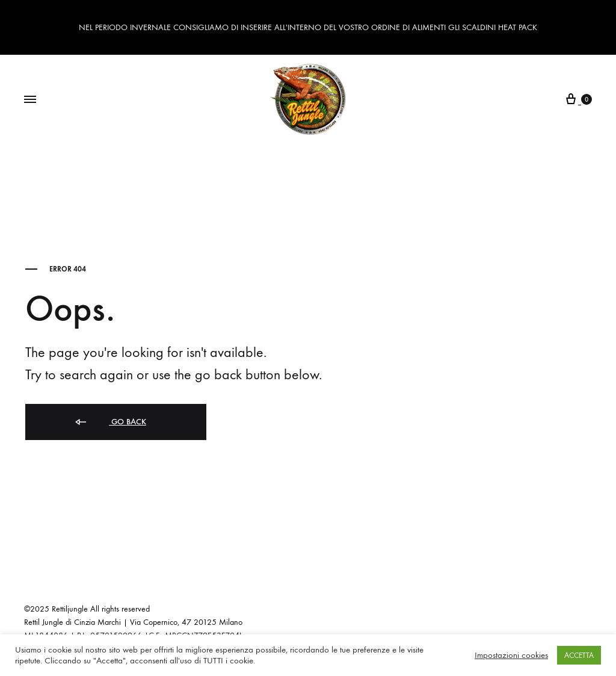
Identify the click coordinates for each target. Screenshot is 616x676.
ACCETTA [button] (579, 655)
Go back (110, 422)
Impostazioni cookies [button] (511, 655)
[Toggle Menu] (30, 100)
